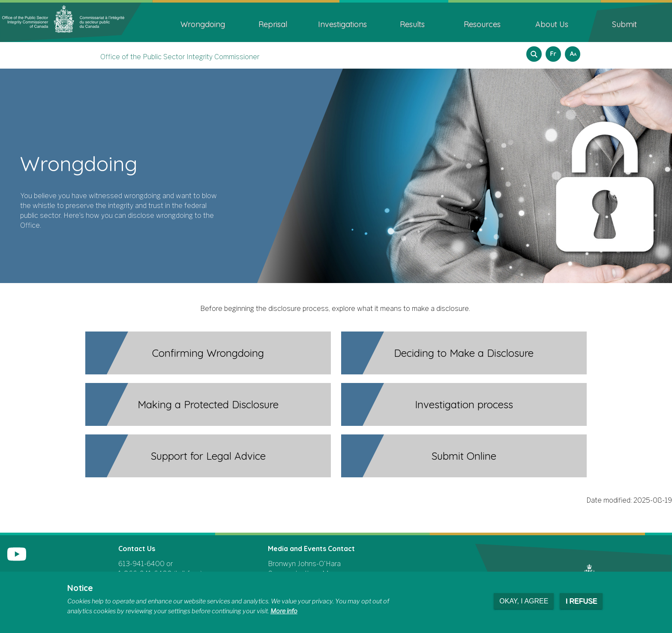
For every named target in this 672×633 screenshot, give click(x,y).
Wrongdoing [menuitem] (203, 24)
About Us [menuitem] (552, 24)
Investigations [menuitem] (342, 24)
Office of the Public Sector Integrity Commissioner (180, 57)
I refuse (581, 601)
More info (284, 611)
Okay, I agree (524, 601)
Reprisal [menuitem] (273, 24)
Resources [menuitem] (482, 24)
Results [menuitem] (412, 24)
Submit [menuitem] (624, 24)
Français (552, 51)
